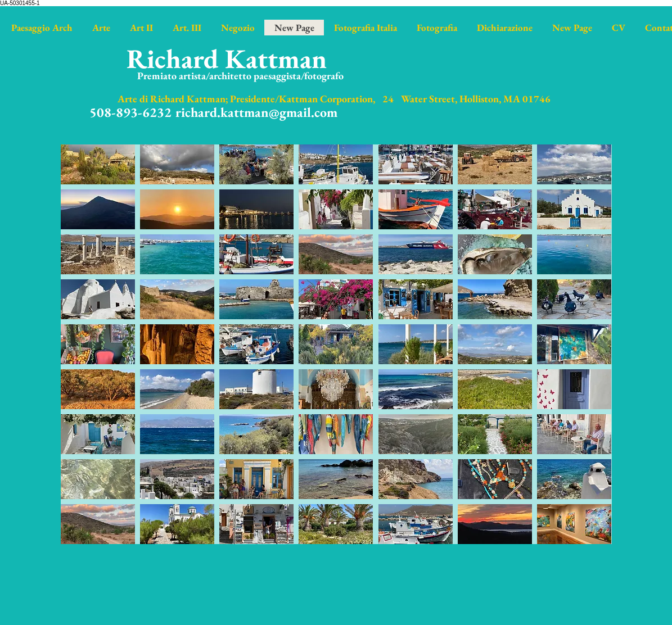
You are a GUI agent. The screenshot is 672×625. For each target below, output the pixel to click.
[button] (98, 164)
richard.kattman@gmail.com (256, 112)
